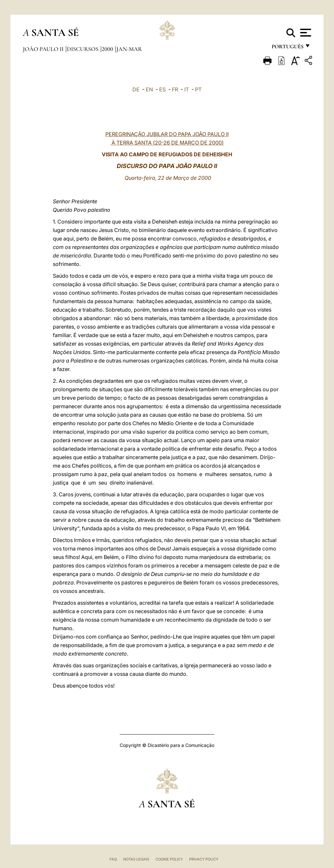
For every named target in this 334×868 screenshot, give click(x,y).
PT (198, 89)
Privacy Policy (204, 859)
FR (175, 89)
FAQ (113, 859)
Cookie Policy (169, 859)
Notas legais (136, 859)
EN (149, 89)
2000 (108, 49)
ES (162, 89)
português (287, 48)
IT (187, 89)
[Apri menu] (305, 33)
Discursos (83, 49)
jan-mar (129, 49)
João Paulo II (44, 49)
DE (136, 89)
